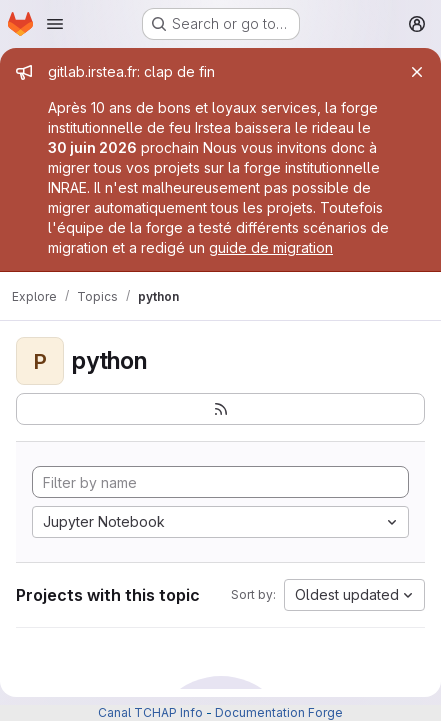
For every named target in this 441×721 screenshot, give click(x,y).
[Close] (417, 72)
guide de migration (271, 247)
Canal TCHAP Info (150, 712)
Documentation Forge (279, 712)
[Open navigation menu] (55, 24)
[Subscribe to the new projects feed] (220, 409)
